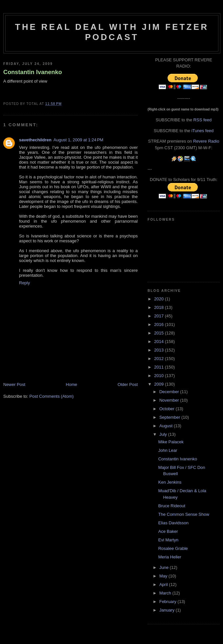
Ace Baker (168, 531)
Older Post (128, 384)
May (164, 576)
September (170, 417)
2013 (160, 350)
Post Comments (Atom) (52, 396)
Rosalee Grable (173, 548)
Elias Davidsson (173, 523)
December (170, 392)
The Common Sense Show (183, 514)
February (169, 602)
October (168, 409)
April (164, 584)
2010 (160, 376)
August (167, 426)
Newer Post (14, 384)
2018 (160, 307)
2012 (160, 359)
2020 (160, 299)
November (170, 400)
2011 (160, 367)
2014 (160, 342)
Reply (24, 283)
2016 (160, 324)
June (165, 567)
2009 (160, 384)
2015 (160, 333)
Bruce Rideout (172, 506)
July (164, 434)
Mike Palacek (171, 442)
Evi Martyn (168, 540)
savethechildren (35, 140)
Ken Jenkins (170, 482)
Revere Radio (206, 141)
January (168, 610)
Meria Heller (170, 557)
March (166, 593)
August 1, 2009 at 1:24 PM (78, 140)
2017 (160, 316)
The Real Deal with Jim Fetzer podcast (112, 32)
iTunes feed (203, 131)
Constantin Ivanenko (33, 72)
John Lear (168, 450)
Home (72, 384)
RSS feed (203, 120)
